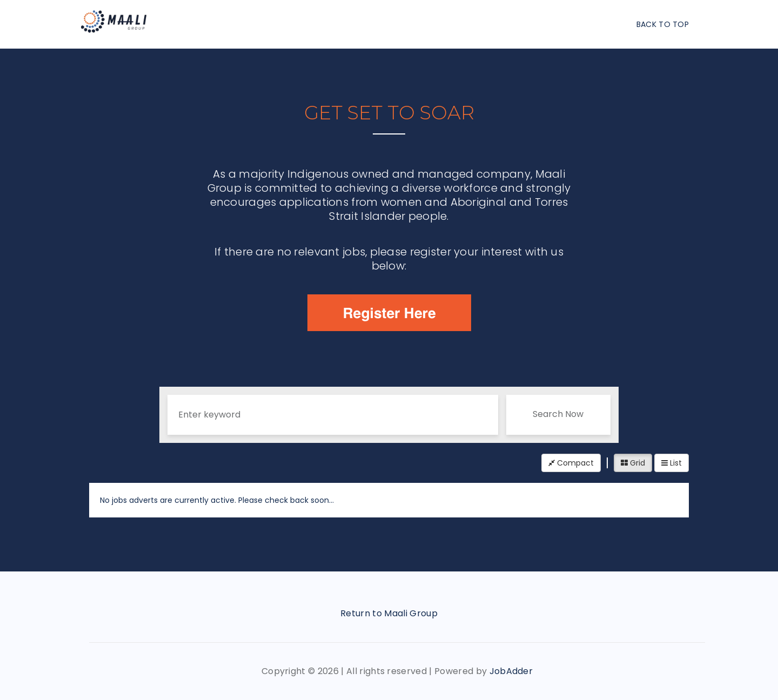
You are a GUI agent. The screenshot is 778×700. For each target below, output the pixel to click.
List (672, 463)
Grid (633, 463)
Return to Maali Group (389, 613)
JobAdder (511, 671)
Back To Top (663, 24)
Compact (571, 463)
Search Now (558, 414)
